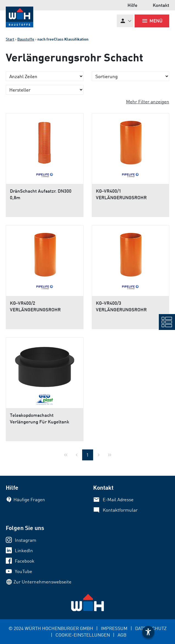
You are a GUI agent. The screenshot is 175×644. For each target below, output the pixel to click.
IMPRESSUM (114, 628)
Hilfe (132, 5)
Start (10, 39)
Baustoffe (26, 39)
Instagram (26, 540)
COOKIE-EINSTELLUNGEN (83, 635)
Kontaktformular (120, 510)
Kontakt (161, 5)
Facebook (25, 561)
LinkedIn (24, 550)
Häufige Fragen (29, 499)
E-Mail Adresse (118, 499)
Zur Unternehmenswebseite (42, 582)
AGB (122, 635)
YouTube (23, 571)
